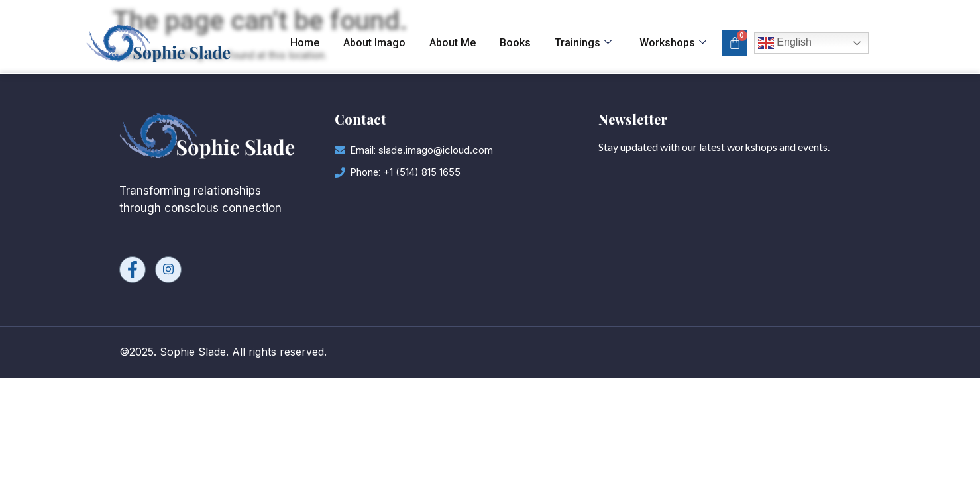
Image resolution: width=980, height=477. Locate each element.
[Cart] (735, 43)
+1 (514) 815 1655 (422, 172)
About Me (453, 43)
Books (515, 43)
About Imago (374, 43)
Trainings (583, 43)
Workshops (673, 43)
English (785, 43)
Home (305, 43)
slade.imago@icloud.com (436, 150)
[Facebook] (133, 270)
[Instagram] (168, 270)
